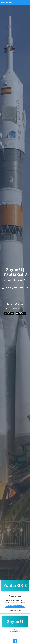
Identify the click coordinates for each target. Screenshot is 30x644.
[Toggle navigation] (27, 3)
